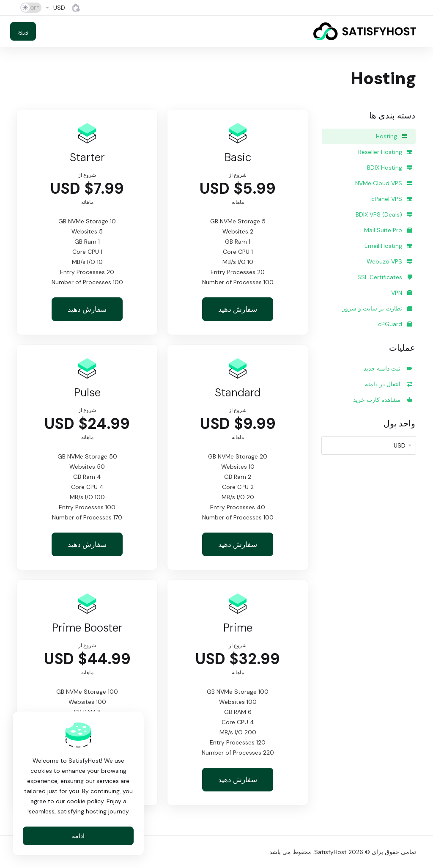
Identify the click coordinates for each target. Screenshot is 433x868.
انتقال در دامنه (389, 384)
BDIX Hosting (390, 168)
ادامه (78, 836)
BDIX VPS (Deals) (384, 214)
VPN (402, 293)
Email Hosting (388, 246)
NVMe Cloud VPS (384, 183)
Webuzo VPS (389, 261)
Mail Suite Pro (388, 230)
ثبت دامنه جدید (388, 368)
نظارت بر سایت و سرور (377, 308)
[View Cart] (76, 8)
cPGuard (395, 324)
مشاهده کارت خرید (383, 400)
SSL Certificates (385, 277)
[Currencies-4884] (55, 8)
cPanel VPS (392, 199)
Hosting (392, 136)
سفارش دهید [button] (238, 309)
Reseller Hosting (385, 152)
